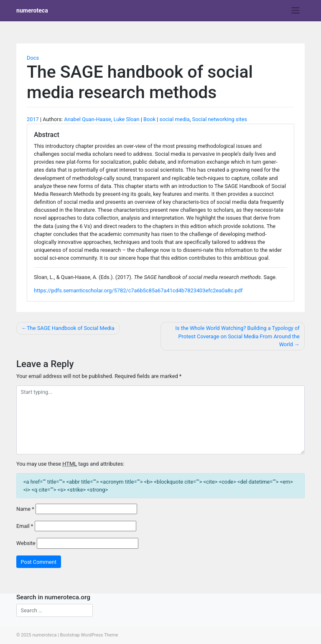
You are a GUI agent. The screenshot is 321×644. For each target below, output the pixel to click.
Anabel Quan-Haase (88, 119)
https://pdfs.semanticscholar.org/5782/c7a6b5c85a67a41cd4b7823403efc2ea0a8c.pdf (138, 290)
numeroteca (32, 10)
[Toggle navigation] (296, 10)
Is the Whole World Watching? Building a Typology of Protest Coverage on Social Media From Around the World (237, 336)
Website (26, 543)
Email (25, 526)
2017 (33, 119)
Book (149, 119)
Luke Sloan (127, 119)
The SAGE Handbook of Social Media (71, 328)
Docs (33, 58)
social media (175, 119)
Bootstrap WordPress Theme (89, 635)
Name (25, 509)
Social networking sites (220, 119)
